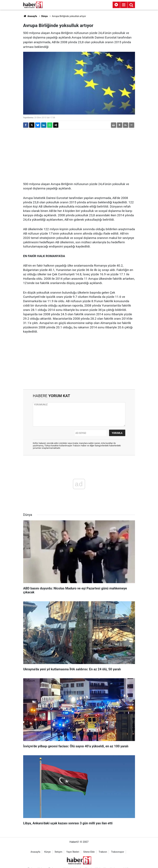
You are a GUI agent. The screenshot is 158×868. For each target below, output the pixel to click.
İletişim (58, 852)
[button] (120, 125)
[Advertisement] (79, 154)
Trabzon (103, 852)
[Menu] (124, 5)
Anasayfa (30, 16)
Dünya (44, 16)
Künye (47, 852)
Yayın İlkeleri (73, 852)
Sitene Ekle (89, 852)
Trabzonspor (117, 852)
